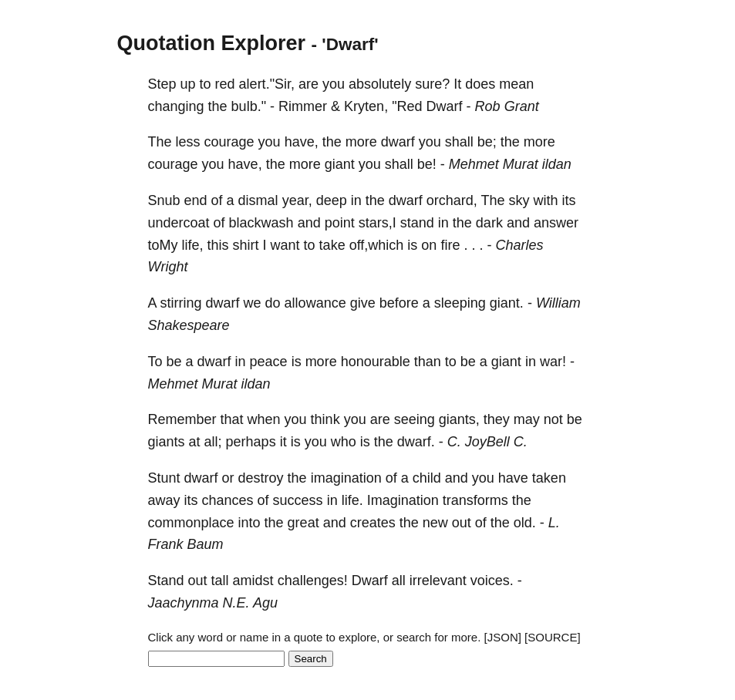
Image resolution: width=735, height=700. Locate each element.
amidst (253, 581)
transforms (475, 500)
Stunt (164, 478)
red (225, 84)
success (298, 500)
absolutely (380, 84)
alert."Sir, (267, 84)
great (303, 523)
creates (373, 523)
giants (167, 442)
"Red (407, 106)
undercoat (179, 223)
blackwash (261, 223)
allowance (315, 303)
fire (450, 245)
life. (352, 500)
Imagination (403, 500)
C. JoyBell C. (487, 442)
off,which (377, 245)
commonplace (191, 523)
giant (340, 164)
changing (176, 106)
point (340, 223)
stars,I (378, 223)
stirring (181, 303)
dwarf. (416, 442)
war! (553, 362)
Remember (182, 419)
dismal (258, 200)
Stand (166, 581)
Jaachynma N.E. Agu (213, 603)
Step (162, 84)
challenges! (313, 581)
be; (487, 142)
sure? (432, 84)
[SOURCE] (553, 637)
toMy (163, 245)
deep (332, 200)
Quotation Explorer (212, 43)
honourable (376, 362)
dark (489, 223)
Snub (164, 200)
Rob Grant (507, 106)
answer (556, 223)
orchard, (452, 200)
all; (213, 442)
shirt (246, 245)
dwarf (398, 142)
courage (229, 142)
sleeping (460, 303)
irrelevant (438, 581)
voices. (492, 581)
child (427, 478)
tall (220, 581)
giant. (507, 303)
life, (193, 245)
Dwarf (445, 106)
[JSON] (503, 637)
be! (427, 164)
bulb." (249, 106)
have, (302, 142)
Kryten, (366, 106)
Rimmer (303, 106)
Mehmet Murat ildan (510, 164)
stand (417, 223)
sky (519, 200)
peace (269, 362)
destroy (261, 478)
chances (228, 500)
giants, (459, 419)
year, (297, 200)
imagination (346, 478)
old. (525, 523)
